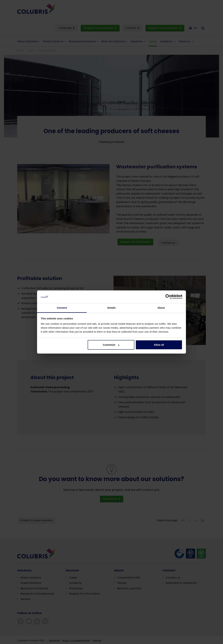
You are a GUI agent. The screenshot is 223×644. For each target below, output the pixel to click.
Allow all (159, 345)
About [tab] (161, 308)
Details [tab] (111, 308)
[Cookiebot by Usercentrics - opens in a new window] (168, 297)
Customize (111, 345)
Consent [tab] (62, 308)
